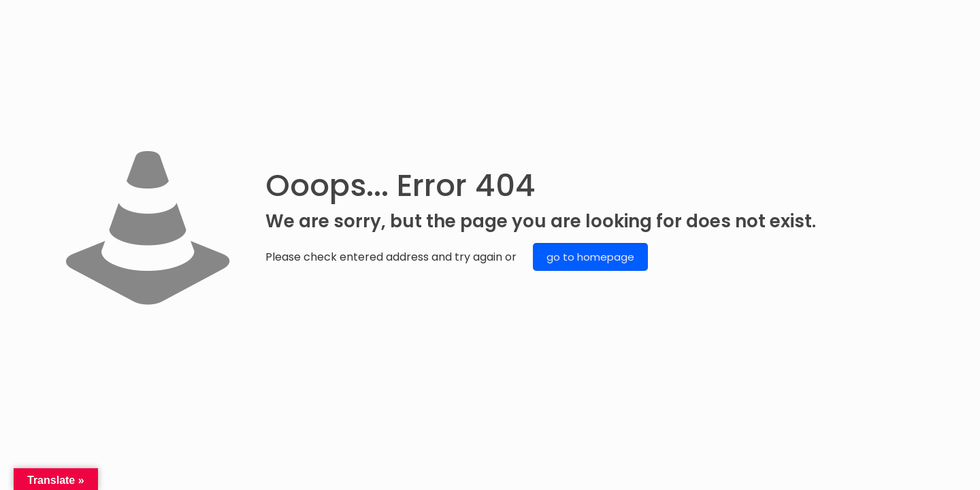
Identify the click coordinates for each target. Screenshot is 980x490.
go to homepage (590, 257)
